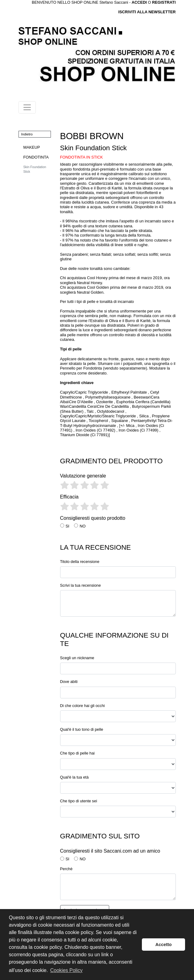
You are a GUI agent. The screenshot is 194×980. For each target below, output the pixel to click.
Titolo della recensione (80, 562)
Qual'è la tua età (74, 777)
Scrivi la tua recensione (80, 585)
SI (68, 526)
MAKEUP (32, 147)
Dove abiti (69, 682)
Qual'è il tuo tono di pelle (82, 729)
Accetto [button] (164, 945)
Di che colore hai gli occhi (83, 706)
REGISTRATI (164, 2)
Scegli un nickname (77, 658)
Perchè (66, 869)
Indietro (27, 134)
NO (83, 526)
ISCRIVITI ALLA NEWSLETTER (147, 12)
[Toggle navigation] (27, 107)
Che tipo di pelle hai (77, 753)
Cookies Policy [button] (66, 970)
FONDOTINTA (36, 157)
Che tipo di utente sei (79, 801)
